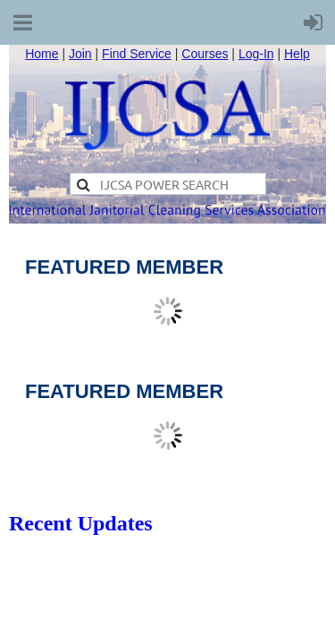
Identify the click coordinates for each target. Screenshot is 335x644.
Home (42, 54)
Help (297, 54)
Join (80, 54)
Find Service (137, 54)
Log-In (256, 54)
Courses (205, 54)
